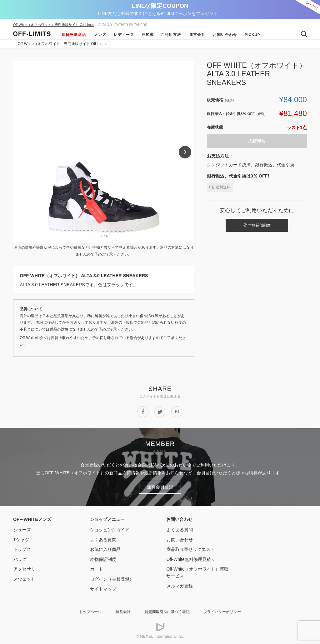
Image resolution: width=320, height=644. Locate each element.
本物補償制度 (257, 225)
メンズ (100, 35)
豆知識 (147, 35)
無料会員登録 (160, 487)
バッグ (20, 559)
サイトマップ (103, 588)
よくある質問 (103, 539)
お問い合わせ (224, 35)
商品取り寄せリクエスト (190, 549)
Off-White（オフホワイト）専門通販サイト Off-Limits (54, 25)
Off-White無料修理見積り (191, 559)
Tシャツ (21, 539)
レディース (123, 35)
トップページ (87, 611)
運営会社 (197, 35)
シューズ (22, 529)
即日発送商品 (74, 35)
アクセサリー (26, 568)
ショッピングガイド (109, 529)
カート (96, 568)
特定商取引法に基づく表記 (167, 611)
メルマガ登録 (179, 585)
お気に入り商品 (105, 549)
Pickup (252, 35)
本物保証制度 (103, 559)
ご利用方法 (171, 35)
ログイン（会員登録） (112, 578)
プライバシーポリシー (225, 611)
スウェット (24, 578)
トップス (22, 549)
